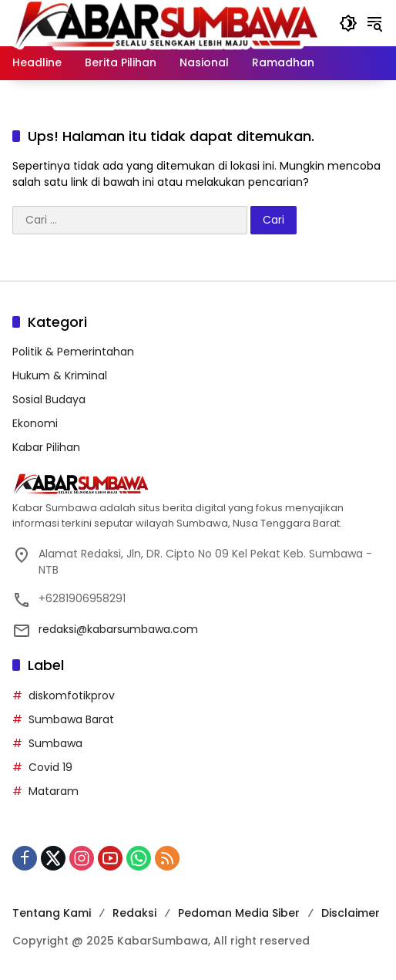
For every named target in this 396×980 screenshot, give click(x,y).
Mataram (54, 791)
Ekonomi (35, 423)
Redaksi (134, 913)
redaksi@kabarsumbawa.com (118, 629)
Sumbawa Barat (71, 719)
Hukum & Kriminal (60, 375)
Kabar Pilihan (46, 447)
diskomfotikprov (72, 695)
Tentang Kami (52, 913)
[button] (348, 23)
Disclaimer (351, 913)
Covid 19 (50, 767)
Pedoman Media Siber (239, 913)
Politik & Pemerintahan (73, 352)
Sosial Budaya (49, 399)
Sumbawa (55, 743)
